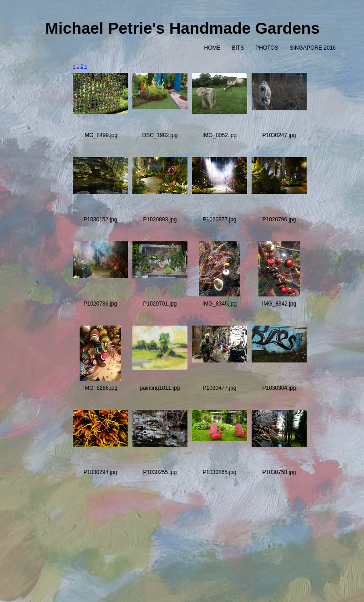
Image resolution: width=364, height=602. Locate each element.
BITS (238, 48)
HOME (212, 48)
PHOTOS (267, 48)
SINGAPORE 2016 (313, 48)
